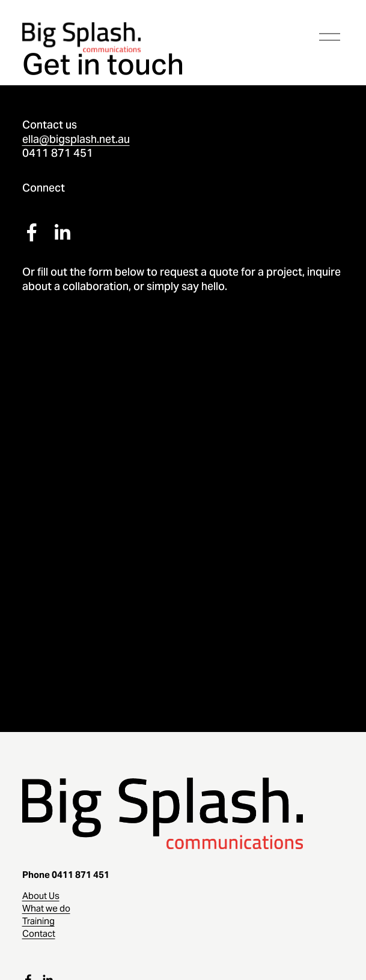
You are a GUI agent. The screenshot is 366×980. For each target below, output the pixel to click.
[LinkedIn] (62, 232)
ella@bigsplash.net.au (76, 139)
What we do (46, 908)
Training (38, 921)
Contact (39, 933)
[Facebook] (32, 232)
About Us (41, 896)
